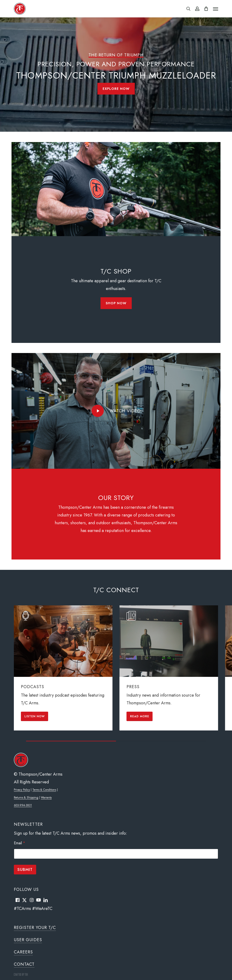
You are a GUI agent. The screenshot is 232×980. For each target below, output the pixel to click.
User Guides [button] (28, 940)
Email (19, 843)
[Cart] (206, 9)
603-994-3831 (23, 805)
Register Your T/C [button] (35, 928)
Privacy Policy (22, 790)
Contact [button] (24, 964)
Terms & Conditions (44, 790)
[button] (216, 9)
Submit (25, 869)
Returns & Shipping (26, 797)
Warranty (46, 797)
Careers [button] (23, 952)
